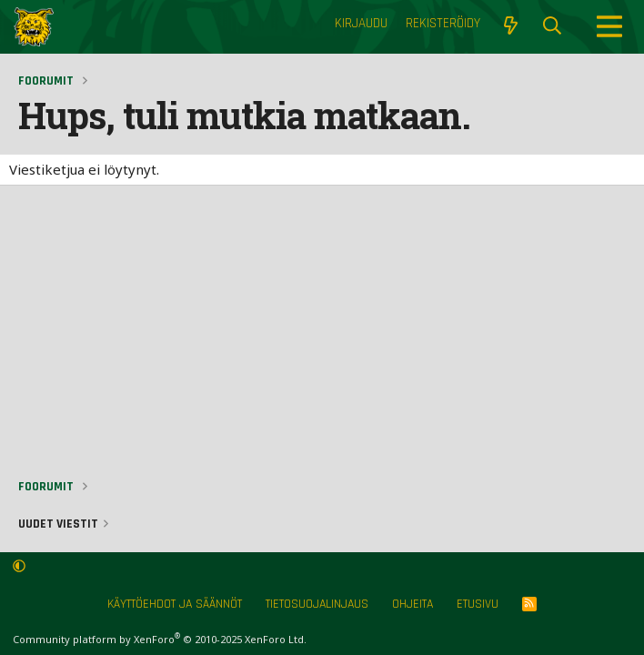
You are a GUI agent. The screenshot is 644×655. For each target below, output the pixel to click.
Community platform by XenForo (160, 639)
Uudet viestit (58, 524)
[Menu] (610, 26)
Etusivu (478, 604)
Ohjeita (413, 604)
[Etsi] (552, 26)
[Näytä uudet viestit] (510, 26)
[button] (19, 567)
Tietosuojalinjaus (317, 604)
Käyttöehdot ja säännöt (175, 604)
